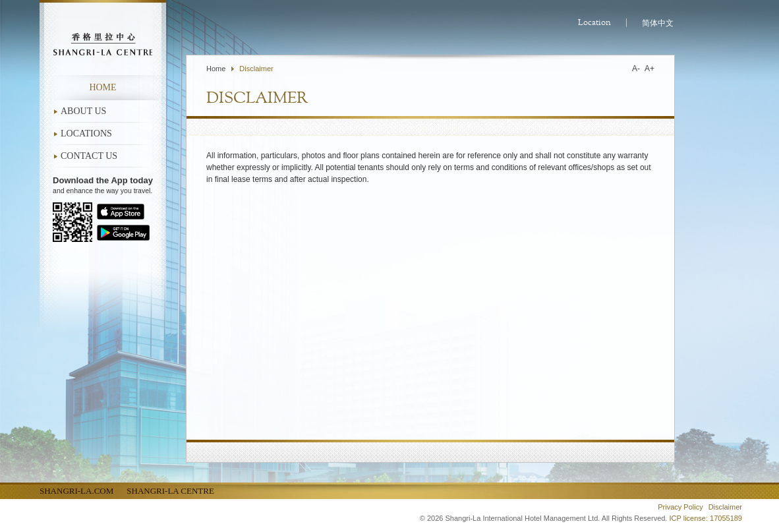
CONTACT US (89, 156)
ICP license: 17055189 (706, 518)
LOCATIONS (86, 133)
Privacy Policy (680, 507)
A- (636, 69)
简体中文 (658, 23)
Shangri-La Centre (170, 491)
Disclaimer (256, 69)
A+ (649, 69)
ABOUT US (83, 111)
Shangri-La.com (76, 491)
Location (594, 23)
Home (102, 87)
